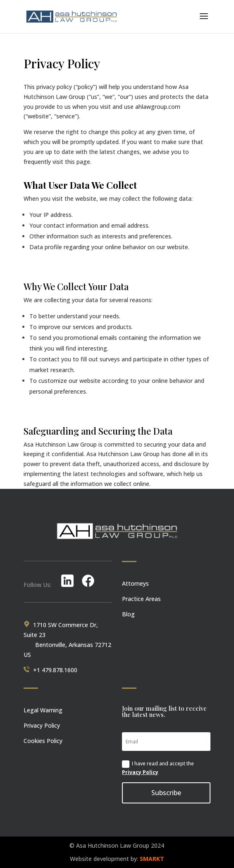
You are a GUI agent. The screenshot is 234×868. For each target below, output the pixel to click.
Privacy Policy (140, 772)
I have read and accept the (158, 768)
